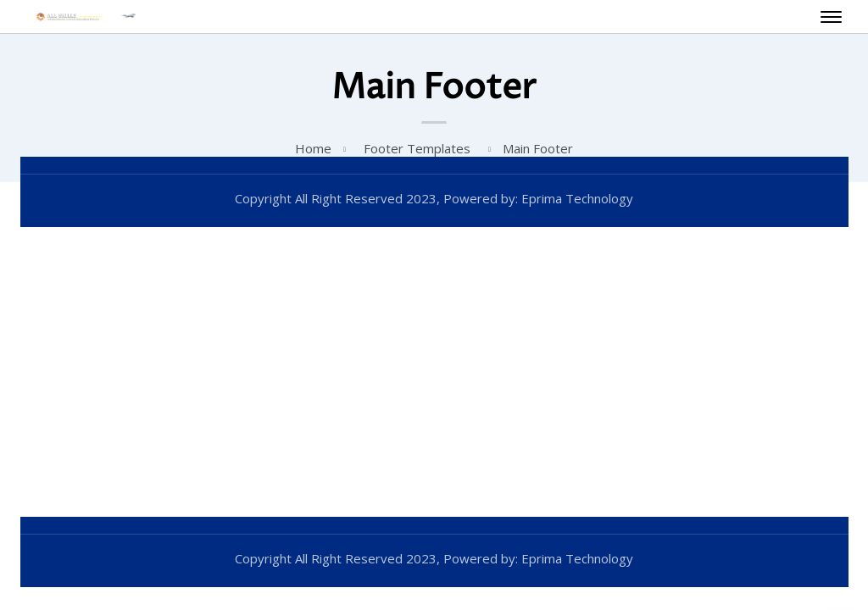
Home (313, 148)
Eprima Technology (576, 198)
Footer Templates (417, 148)
